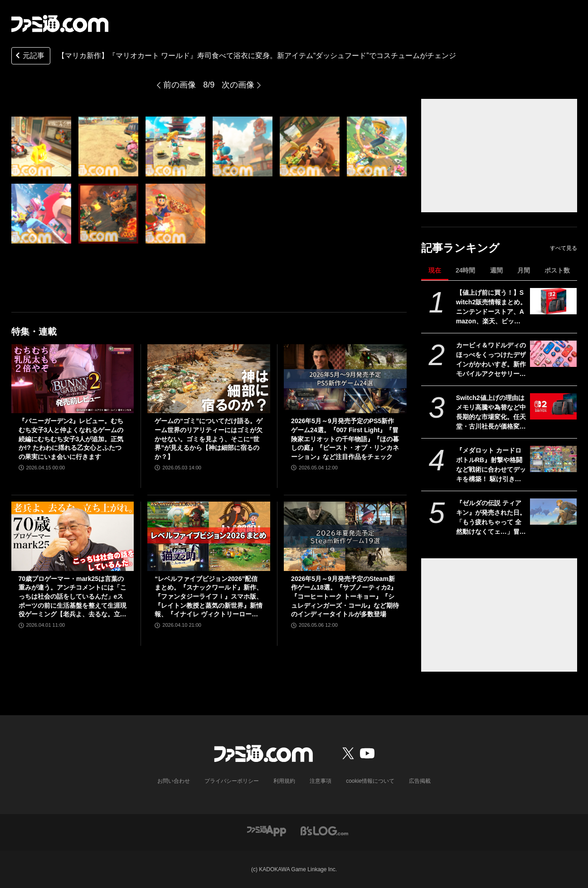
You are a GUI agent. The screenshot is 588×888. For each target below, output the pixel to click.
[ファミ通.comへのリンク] (60, 24)
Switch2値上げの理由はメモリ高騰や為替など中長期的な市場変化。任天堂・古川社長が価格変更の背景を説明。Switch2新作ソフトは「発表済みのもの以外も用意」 (491, 413)
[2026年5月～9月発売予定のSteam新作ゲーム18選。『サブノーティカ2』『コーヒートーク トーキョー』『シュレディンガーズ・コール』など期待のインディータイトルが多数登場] (345, 536)
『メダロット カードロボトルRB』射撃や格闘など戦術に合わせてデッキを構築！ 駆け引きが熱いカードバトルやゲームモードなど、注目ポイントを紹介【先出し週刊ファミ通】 (491, 465)
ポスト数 (557, 270)
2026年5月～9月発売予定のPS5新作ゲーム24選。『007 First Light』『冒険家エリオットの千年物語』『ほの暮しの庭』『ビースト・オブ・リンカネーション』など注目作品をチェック (345, 439)
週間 (496, 270)
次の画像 (238, 85)
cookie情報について (370, 781)
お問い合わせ (174, 781)
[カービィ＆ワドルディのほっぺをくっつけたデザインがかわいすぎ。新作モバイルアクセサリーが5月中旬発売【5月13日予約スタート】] (553, 354)
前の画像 (180, 85)
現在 (435, 270)
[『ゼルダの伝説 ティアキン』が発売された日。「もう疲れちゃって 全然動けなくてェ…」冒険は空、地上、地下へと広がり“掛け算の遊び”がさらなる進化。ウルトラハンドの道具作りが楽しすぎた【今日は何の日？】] (553, 512)
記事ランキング (460, 248)
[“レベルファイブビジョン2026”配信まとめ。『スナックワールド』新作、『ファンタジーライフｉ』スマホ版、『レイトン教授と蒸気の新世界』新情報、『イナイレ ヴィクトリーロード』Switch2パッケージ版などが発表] (209, 536)
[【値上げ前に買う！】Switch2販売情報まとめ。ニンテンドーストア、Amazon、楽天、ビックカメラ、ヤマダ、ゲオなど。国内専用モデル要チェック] (553, 301)
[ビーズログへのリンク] (324, 830)
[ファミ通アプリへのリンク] (267, 830)
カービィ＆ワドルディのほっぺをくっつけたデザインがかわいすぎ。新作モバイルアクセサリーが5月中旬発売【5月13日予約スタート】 (491, 360)
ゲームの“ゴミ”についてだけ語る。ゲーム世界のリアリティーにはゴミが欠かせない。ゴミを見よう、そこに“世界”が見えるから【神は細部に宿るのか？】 (209, 439)
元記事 (29, 56)
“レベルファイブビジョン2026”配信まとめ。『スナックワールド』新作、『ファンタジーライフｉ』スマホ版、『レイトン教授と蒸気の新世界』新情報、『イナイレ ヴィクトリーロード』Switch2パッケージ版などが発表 (209, 597)
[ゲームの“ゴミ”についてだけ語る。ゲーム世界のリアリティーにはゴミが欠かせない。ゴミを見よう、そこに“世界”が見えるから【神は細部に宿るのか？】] (209, 379)
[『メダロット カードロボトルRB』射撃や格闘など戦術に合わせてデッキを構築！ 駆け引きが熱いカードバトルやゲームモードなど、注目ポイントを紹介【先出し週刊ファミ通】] (553, 459)
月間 (524, 270)
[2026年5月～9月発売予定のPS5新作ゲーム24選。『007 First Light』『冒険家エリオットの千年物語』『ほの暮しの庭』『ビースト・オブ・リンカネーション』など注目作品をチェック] (345, 379)
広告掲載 (420, 781)
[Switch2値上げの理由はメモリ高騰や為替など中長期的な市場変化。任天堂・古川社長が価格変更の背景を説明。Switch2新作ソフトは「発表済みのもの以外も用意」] (553, 406)
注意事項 (321, 781)
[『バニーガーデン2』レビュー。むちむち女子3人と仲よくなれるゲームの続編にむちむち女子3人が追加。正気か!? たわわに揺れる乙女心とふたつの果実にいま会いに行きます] (73, 379)
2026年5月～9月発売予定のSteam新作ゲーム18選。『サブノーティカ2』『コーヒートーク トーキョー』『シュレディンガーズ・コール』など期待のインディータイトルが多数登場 (345, 596)
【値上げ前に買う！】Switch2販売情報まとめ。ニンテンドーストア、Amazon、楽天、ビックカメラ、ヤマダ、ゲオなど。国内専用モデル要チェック (491, 307)
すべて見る (564, 248)
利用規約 (284, 781)
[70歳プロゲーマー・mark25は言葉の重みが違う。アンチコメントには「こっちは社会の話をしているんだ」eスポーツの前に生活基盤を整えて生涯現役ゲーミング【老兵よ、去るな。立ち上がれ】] (73, 536)
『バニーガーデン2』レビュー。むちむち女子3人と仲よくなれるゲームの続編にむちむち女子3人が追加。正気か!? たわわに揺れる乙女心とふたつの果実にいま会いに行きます (71, 439)
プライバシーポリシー (232, 781)
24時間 (466, 270)
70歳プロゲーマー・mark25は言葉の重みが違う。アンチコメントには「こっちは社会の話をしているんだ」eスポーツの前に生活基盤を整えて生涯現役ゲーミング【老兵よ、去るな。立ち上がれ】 (73, 597)
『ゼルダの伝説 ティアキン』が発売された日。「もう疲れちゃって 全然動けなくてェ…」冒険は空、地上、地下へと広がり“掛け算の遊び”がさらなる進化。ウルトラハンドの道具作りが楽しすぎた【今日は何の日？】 (491, 518)
